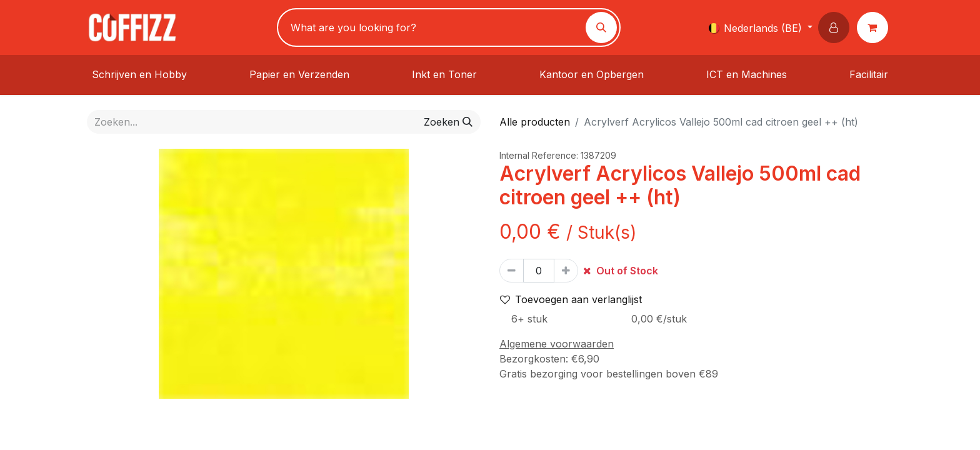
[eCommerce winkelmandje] (875, 27)
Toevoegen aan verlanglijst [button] (571, 299)
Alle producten (535, 122)
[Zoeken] (601, 27)
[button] (836, 27)
